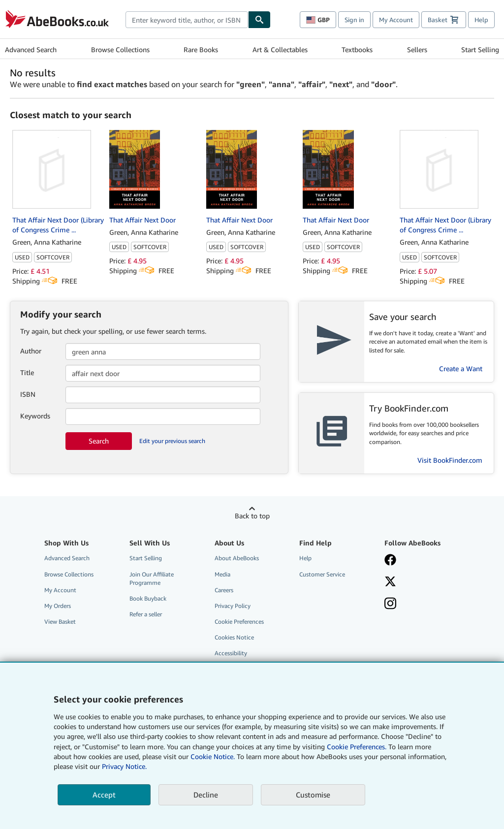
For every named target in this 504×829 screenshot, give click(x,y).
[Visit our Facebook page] (421, 561)
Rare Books (201, 49)
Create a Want (461, 368)
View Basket (60, 622)
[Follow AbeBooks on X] (421, 582)
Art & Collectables (280, 49)
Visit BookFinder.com (450, 460)
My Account (396, 20)
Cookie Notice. (213, 756)
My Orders (58, 606)
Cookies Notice (234, 637)
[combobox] (187, 20)
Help (481, 20)
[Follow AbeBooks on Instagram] (421, 605)
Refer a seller (146, 614)
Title (27, 372)
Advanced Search (31, 49)
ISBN (28, 394)
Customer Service (322, 574)
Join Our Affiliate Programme (152, 578)
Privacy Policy (233, 606)
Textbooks (357, 49)
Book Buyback (148, 598)
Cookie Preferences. (357, 747)
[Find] (259, 20)
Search (99, 441)
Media (222, 574)
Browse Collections (120, 49)
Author (31, 351)
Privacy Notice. (124, 766)
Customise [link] (313, 795)
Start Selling (480, 49)
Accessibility (231, 653)
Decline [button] (206, 795)
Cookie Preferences (239, 622)
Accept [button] (104, 795)
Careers (224, 590)
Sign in (354, 20)
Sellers (417, 49)
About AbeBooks (237, 558)
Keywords (35, 416)
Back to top (252, 516)
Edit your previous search (172, 441)
